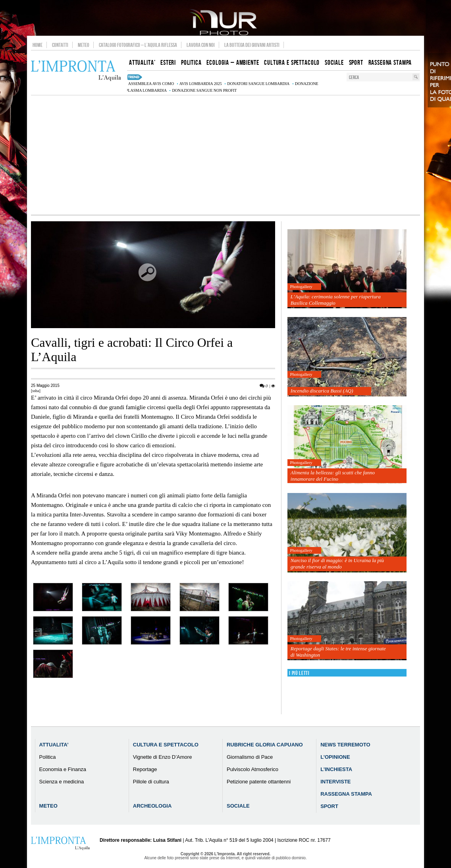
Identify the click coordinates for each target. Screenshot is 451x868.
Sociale (238, 806)
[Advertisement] (225, 155)
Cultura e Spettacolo (166, 745)
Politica (48, 757)
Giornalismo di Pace (250, 757)
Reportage (145, 769)
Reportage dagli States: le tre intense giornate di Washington (338, 652)
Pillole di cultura (151, 782)
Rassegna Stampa (346, 794)
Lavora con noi (201, 45)
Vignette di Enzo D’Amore (163, 757)
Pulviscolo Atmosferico (252, 769)
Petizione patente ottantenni (259, 782)
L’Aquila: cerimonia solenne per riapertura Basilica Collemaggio (336, 300)
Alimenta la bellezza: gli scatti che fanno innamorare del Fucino (333, 476)
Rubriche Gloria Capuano (265, 745)
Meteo (84, 45)
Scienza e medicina (62, 782)
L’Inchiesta (336, 769)
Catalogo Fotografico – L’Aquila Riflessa (138, 45)
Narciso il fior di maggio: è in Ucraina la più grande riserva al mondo (337, 564)
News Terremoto (345, 745)
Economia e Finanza (63, 769)
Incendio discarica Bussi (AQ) (322, 391)
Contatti (60, 45)
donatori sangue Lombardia (258, 84)
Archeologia (152, 806)
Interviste (335, 782)
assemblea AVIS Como (151, 84)
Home (38, 45)
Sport (329, 806)
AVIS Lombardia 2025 (201, 84)
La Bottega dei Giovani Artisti (252, 45)
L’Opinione (335, 757)
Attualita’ (54, 745)
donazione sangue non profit (204, 90)
